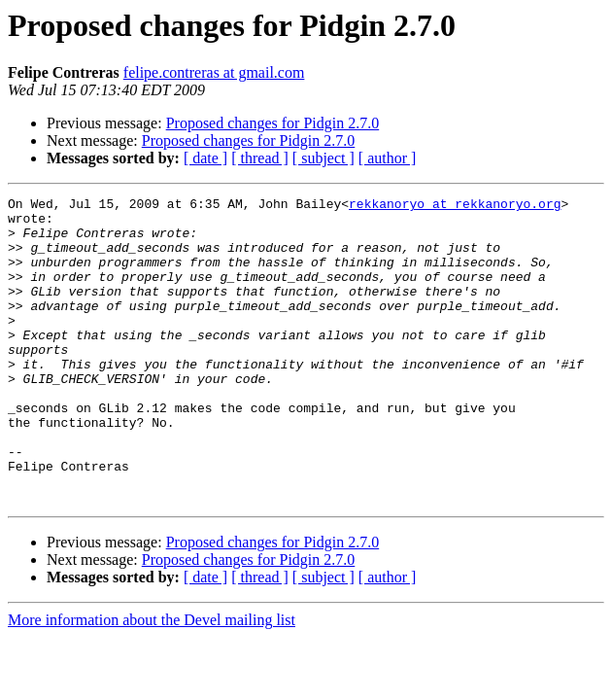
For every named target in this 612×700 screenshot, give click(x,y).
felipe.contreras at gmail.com (214, 72)
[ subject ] (323, 158)
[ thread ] (260, 158)
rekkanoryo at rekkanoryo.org (455, 206)
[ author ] (388, 158)
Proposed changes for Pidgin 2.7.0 (273, 123)
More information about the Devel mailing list (152, 681)
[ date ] (205, 158)
